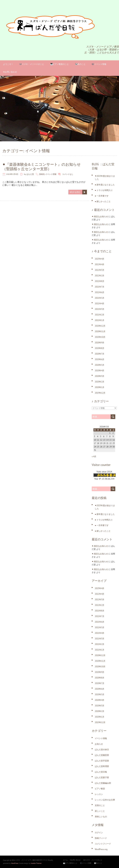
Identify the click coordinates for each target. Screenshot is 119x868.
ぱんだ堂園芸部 (102, 755)
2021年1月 (100, 320)
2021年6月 (100, 292)
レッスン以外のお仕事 (105, 800)
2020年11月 (100, 331)
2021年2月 (100, 315)
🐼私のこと (80, 64)
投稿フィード (101, 838)
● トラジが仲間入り (104, 190)
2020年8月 (100, 348)
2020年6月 (100, 359)
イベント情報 (51, 174)
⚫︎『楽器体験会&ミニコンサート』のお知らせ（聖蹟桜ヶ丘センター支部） (42, 167)
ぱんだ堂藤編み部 (103, 783)
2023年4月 (100, 259)
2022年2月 (100, 276)
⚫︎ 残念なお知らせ (100, 216)
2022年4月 (100, 264)
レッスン (99, 794)
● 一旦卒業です (102, 196)
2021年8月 (100, 281)
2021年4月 (100, 304)
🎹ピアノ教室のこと (59, 64)
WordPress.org (101, 849)
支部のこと (100, 805)
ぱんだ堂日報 (101, 772)
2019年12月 (100, 393)
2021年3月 (100, 309)
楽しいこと (100, 811)
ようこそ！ (8, 64)
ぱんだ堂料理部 (102, 766)
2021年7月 (100, 287)
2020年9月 (100, 343)
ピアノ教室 (100, 789)
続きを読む (75, 192)
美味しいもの (101, 817)
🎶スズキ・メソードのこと (32, 64)
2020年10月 (100, 337)
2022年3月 (100, 270)
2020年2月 (100, 382)
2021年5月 (100, 298)
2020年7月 (100, 354)
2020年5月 (100, 365)
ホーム (65, 860)
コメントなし (68, 174)
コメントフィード (103, 844)
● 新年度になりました (105, 185)
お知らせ (99, 744)
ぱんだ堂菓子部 (102, 777)
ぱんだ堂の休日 (102, 750)
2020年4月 (100, 371)
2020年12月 (100, 326)
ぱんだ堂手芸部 (102, 761)
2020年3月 (100, 376)
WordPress (15, 863)
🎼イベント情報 (99, 64)
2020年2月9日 (12, 174)
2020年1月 (100, 387)
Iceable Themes (36, 863)
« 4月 (94, 456)
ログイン (99, 833)
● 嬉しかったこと (103, 201)
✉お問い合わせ (10, 72)
